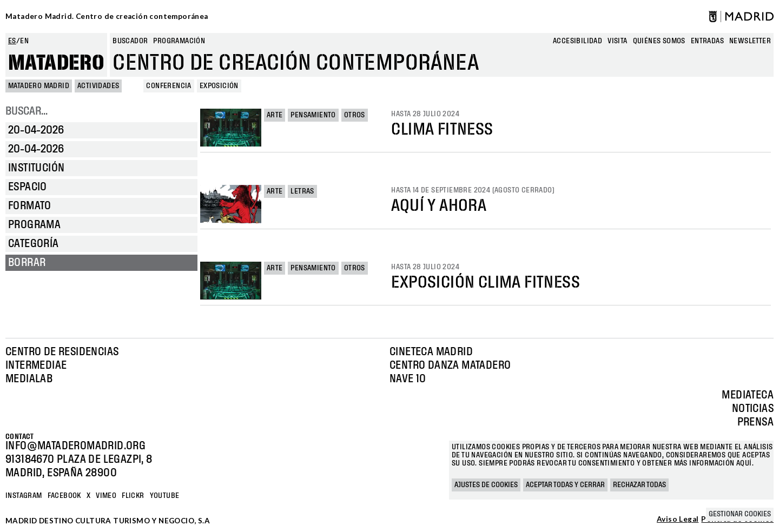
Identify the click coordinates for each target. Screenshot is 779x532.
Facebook (64, 496)
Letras (302, 191)
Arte (275, 115)
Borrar (27, 263)
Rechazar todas (639, 485)
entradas (707, 41)
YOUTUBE (165, 496)
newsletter (750, 41)
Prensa (755, 422)
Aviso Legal (678, 520)
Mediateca (748, 395)
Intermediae (36, 365)
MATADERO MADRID (39, 86)
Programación (179, 41)
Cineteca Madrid (431, 352)
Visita (617, 41)
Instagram (24, 496)
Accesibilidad (577, 41)
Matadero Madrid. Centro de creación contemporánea (107, 16)
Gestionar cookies (740, 514)
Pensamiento (313, 115)
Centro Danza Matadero (450, 365)
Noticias (753, 409)
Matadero (56, 63)
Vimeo (106, 496)
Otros (355, 115)
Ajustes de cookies (486, 485)
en (24, 41)
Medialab (29, 379)
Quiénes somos (659, 41)
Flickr (133, 496)
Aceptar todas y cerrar (565, 485)
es (12, 41)
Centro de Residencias (62, 352)
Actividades (98, 86)
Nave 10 (408, 379)
